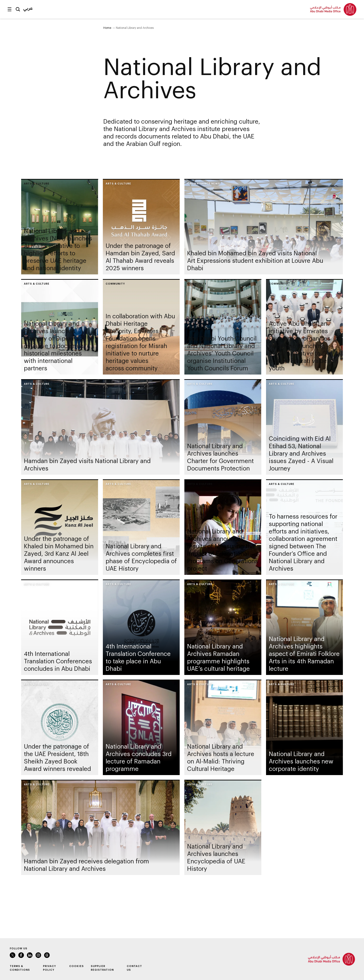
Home (107, 28)
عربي (28, 8)
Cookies (76, 966)
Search (18, 9)
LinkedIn (30, 955)
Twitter (13, 955)
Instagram (38, 955)
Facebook (21, 955)
